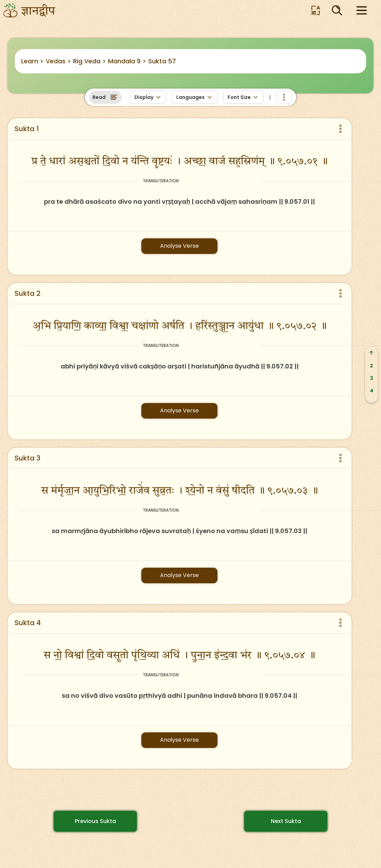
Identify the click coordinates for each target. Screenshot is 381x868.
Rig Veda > (90, 61)
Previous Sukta (95, 821)
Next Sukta (286, 821)
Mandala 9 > (127, 61)
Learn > (32, 61)
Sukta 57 (162, 61)
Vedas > (58, 61)
